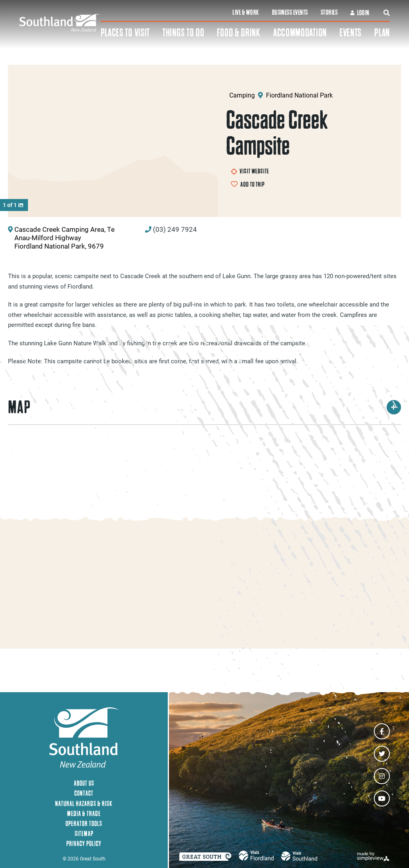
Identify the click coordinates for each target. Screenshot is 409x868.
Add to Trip (252, 184)
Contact (84, 793)
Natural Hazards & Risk (84, 803)
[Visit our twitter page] (382, 754)
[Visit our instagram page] (382, 776)
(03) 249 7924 (175, 233)
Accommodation (300, 33)
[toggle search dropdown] (387, 13)
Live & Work (246, 12)
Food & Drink (238, 33)
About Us (84, 783)
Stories (329, 12)
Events (350, 33)
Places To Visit (125, 33)
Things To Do (183, 33)
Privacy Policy (84, 843)
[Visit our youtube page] (382, 798)
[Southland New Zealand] (60, 23)
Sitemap (84, 833)
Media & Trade (84, 813)
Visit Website (250, 171)
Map (204, 411)
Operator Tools (84, 823)
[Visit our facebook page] (382, 731)
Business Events (290, 12)
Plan (382, 33)
